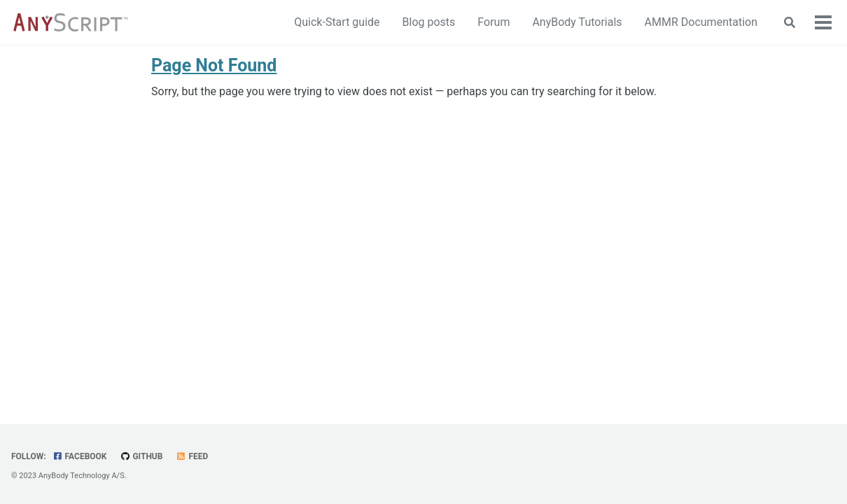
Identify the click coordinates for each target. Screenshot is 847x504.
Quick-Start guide (337, 22)
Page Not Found (214, 65)
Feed (192, 456)
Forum (493, 22)
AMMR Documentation (701, 22)
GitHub (141, 456)
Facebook (80, 456)
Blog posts (429, 22)
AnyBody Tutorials (577, 22)
